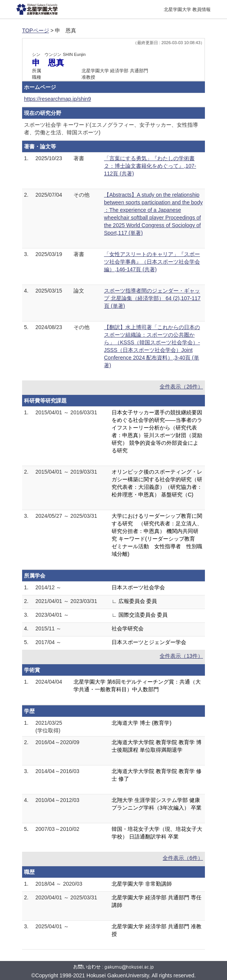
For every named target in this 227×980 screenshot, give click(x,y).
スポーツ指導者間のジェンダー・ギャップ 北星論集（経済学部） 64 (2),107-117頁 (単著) (152, 298)
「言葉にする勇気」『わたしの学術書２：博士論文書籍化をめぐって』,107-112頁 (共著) (150, 166)
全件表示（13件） (181, 656)
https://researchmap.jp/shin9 (58, 99)
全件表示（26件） (181, 387)
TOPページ (36, 30)
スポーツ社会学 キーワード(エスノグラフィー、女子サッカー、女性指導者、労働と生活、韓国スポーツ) (111, 129)
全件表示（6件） (183, 858)
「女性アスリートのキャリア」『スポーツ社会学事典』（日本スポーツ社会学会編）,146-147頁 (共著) (152, 262)
